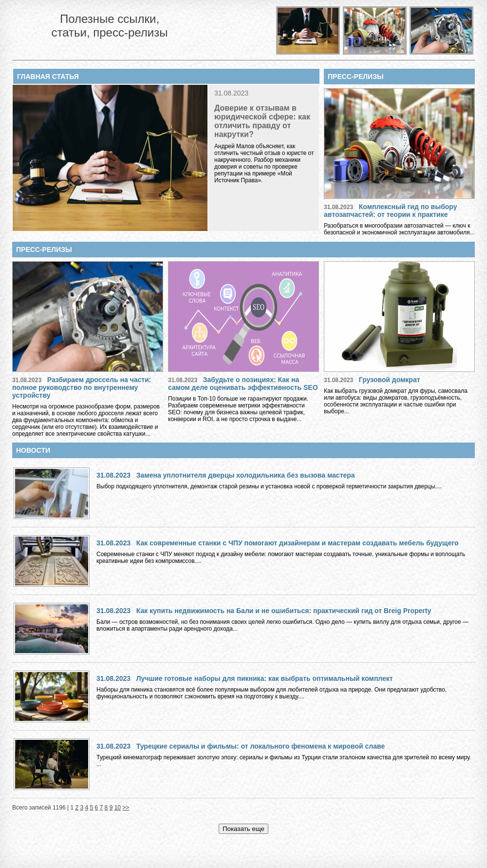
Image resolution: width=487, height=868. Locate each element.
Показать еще (243, 829)
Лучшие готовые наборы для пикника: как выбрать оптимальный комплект (265, 678)
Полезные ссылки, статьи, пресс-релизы (109, 26)
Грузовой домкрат (390, 380)
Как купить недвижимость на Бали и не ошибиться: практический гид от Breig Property (284, 611)
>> (126, 808)
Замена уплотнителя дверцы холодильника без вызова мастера (246, 475)
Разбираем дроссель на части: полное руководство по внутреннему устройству (82, 387)
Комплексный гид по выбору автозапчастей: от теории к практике (391, 211)
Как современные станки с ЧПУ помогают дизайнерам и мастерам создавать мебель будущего (298, 543)
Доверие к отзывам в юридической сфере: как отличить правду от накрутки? (262, 121)
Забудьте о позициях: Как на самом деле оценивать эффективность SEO (243, 384)
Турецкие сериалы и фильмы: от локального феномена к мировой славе (261, 746)
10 (118, 808)
